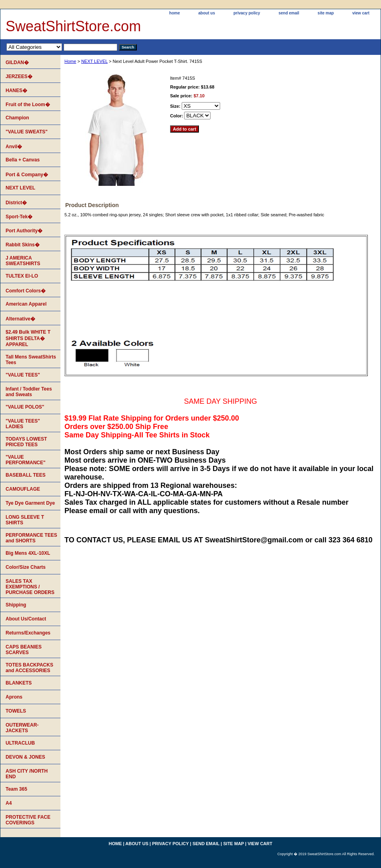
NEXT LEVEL (94, 61)
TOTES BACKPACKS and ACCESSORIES (29, 668)
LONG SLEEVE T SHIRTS (25, 520)
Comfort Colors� (26, 291)
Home (70, 61)
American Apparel (26, 304)
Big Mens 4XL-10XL (28, 553)
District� (16, 203)
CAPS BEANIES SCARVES (24, 650)
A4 (9, 803)
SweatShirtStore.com (73, 26)
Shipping (16, 605)
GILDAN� (17, 62)
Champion (17, 118)
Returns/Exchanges (28, 633)
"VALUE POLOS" (25, 407)
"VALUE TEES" (23, 375)
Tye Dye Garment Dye (30, 503)
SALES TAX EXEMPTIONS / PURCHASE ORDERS (30, 587)
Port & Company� (27, 175)
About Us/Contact (26, 619)
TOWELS (16, 711)
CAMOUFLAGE (23, 489)
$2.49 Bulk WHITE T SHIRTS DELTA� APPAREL (28, 338)
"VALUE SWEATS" (27, 132)
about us (207, 13)
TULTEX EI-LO (22, 276)
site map (326, 13)
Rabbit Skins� (23, 245)
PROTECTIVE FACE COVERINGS (28, 820)
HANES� (16, 91)
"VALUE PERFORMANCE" (26, 460)
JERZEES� (19, 77)
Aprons (14, 697)
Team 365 (16, 789)
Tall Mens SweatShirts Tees (31, 360)
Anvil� (14, 147)
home (175, 13)
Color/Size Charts (26, 567)
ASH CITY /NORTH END (27, 774)
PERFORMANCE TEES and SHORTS (31, 538)
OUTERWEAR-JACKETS (22, 728)
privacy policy (247, 13)
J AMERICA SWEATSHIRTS (23, 261)
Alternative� (20, 319)
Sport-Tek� (19, 217)
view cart (361, 13)
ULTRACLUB (20, 743)
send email (289, 13)
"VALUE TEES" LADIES (23, 424)
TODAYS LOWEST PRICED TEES (26, 442)
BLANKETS (19, 683)
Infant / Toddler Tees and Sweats (29, 392)
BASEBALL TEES (26, 475)
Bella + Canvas (23, 160)
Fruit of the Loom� (28, 105)
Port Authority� (24, 231)
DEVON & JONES (25, 757)
